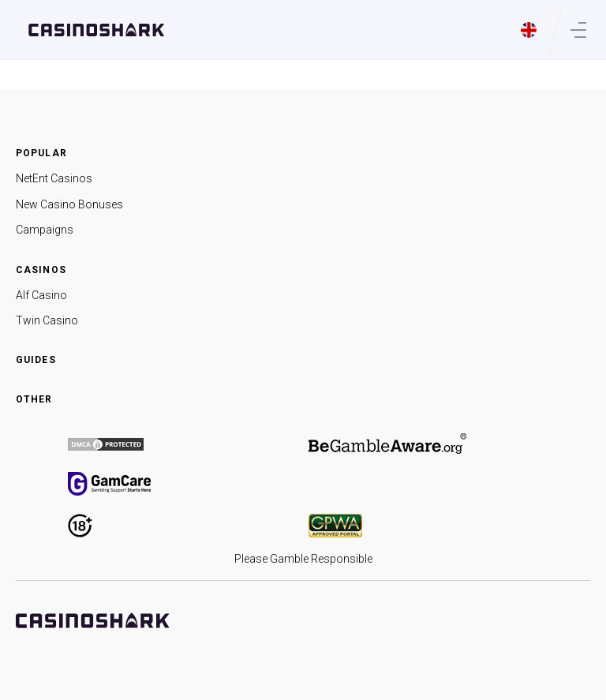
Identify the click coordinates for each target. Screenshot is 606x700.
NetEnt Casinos (54, 178)
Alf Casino (41, 295)
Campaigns (45, 230)
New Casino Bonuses (69, 204)
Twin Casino (47, 320)
